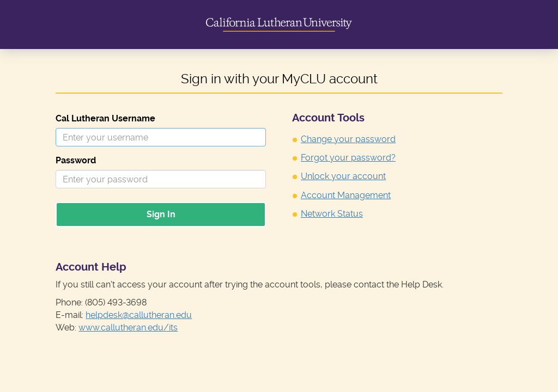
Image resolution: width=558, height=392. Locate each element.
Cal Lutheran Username (105, 118)
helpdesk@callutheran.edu (139, 315)
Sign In (161, 214)
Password (76, 160)
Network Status (332, 214)
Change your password (348, 139)
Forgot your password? (348, 158)
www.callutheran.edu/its (128, 327)
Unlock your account (343, 176)
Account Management (346, 195)
